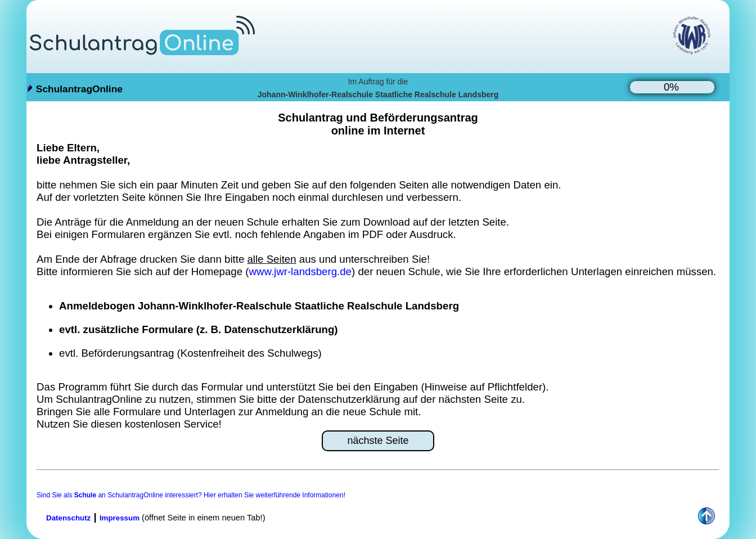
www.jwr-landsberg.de (301, 271)
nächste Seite (378, 441)
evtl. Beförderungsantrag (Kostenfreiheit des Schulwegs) (190, 353)
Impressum (120, 518)
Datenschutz (68, 518)
